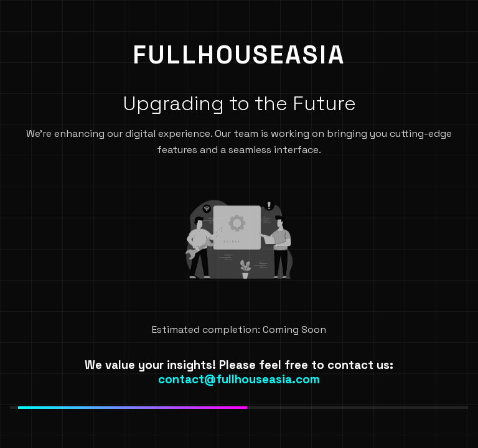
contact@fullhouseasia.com (239, 379)
